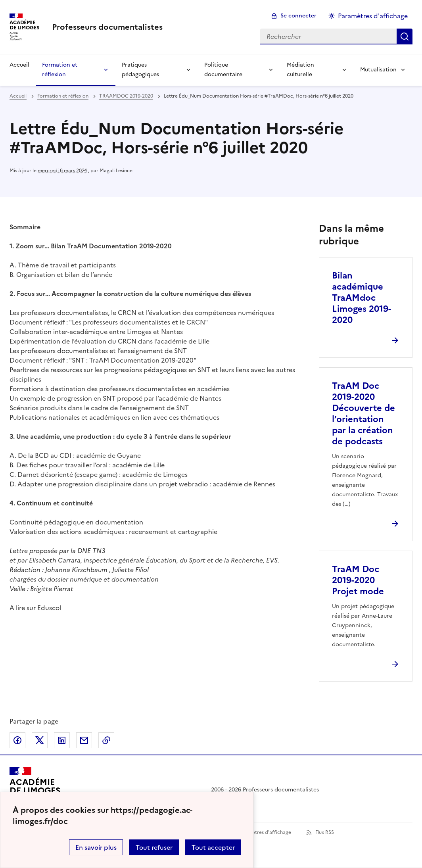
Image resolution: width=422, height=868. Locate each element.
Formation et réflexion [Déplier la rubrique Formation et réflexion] (60, 70)
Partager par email (84, 740)
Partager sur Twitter (40, 740)
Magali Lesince (116, 171)
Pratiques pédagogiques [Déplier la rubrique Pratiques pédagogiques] (140, 70)
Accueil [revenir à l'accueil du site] (19, 65)
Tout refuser (154, 847)
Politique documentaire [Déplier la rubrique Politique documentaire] (223, 70)
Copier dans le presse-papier (106, 740)
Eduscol (49, 608)
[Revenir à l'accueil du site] (35, 790)
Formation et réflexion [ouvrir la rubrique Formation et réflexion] (63, 96)
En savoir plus (96, 847)
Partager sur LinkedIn (62, 740)
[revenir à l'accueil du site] (107, 27)
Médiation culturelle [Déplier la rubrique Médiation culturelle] (300, 70)
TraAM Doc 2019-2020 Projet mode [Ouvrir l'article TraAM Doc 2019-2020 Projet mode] (358, 580)
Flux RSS (325, 832)
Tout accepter (213, 847)
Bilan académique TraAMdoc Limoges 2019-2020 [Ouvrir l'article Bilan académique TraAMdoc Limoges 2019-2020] (362, 298)
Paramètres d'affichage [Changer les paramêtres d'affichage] (373, 16)
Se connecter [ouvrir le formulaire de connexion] (298, 16)
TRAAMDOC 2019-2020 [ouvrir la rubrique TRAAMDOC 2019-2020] (126, 96)
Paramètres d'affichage (264, 832)
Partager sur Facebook (17, 740)
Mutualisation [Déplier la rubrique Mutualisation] (378, 70)
